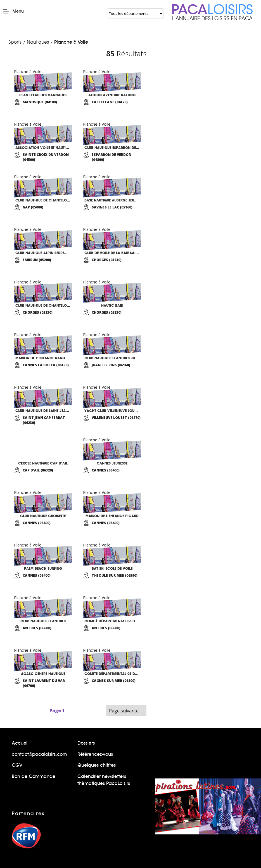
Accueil (20, 743)
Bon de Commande (34, 776)
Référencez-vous (95, 754)
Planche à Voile (71, 42)
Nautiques (38, 42)
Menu (13, 11)
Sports (15, 42)
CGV (17, 765)
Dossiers (86, 743)
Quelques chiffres (97, 765)
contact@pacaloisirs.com (39, 754)
